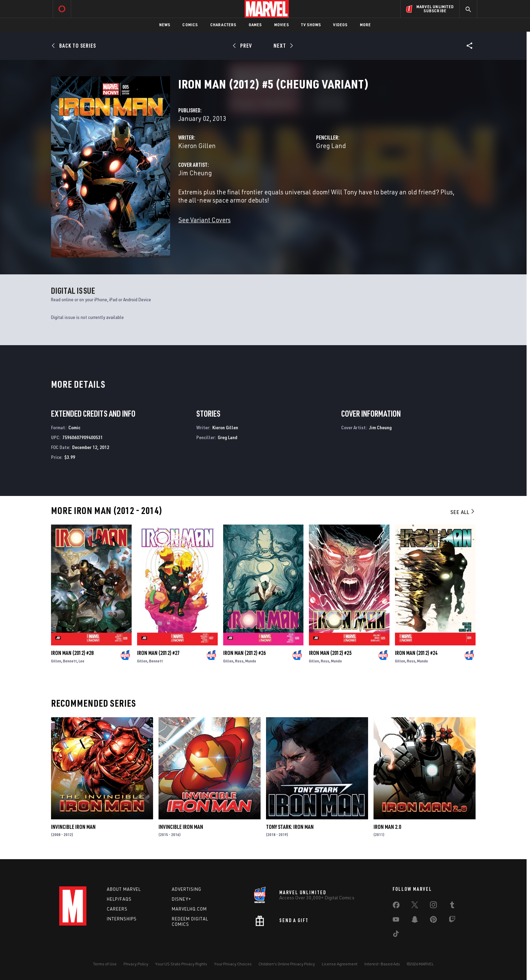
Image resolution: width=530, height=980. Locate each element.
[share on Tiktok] (396, 935)
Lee (81, 661)
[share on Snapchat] (415, 921)
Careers (117, 909)
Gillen (56, 661)
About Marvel (124, 889)
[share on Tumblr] (452, 906)
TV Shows (311, 25)
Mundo (251, 661)
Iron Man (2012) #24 (416, 653)
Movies (281, 25)
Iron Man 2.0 (387, 827)
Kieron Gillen (197, 146)
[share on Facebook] (396, 906)
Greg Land (331, 146)
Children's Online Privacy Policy (287, 964)
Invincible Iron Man (73, 827)
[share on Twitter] (415, 906)
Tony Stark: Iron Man (290, 827)
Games (255, 25)
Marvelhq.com (189, 909)
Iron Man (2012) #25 (330, 653)
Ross (239, 661)
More (366, 25)
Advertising (187, 889)
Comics (190, 25)
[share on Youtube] (396, 921)
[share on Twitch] (452, 921)
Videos (340, 25)
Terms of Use (105, 964)
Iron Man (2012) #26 (244, 653)
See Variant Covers (204, 220)
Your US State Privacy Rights (181, 964)
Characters (223, 25)
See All (463, 512)
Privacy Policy (136, 964)
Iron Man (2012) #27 (158, 653)
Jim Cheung (195, 173)
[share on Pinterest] (433, 921)
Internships (122, 919)
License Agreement (340, 964)
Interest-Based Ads (382, 964)
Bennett (70, 661)
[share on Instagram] (433, 906)
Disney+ (181, 899)
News (165, 25)
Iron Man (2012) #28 (72, 653)
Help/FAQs (119, 899)
